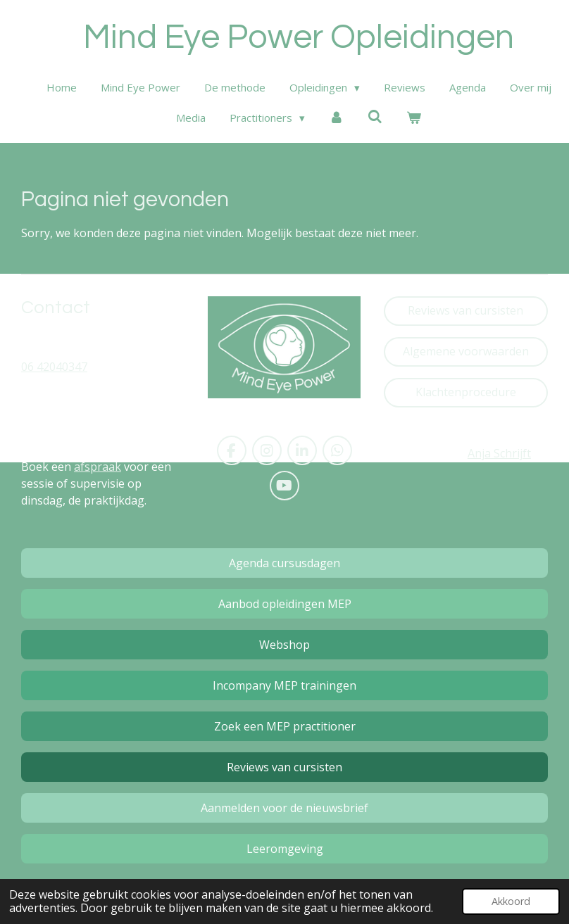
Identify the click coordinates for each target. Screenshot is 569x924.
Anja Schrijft (499, 453)
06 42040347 (54, 367)
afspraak (98, 467)
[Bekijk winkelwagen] (414, 118)
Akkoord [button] (511, 901)
